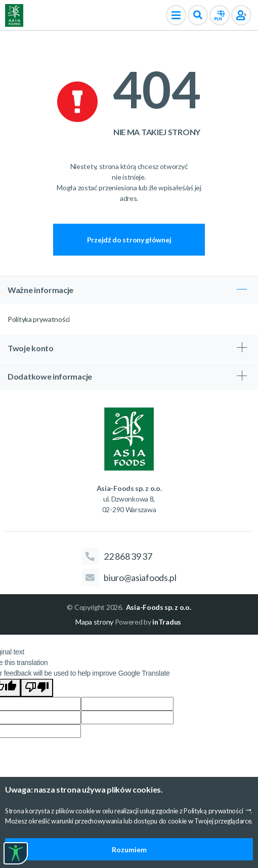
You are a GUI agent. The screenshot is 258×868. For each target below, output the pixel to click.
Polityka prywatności (39, 319)
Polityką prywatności (213, 811)
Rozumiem (129, 850)
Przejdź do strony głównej (129, 240)
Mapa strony (94, 622)
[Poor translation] (37, 688)
